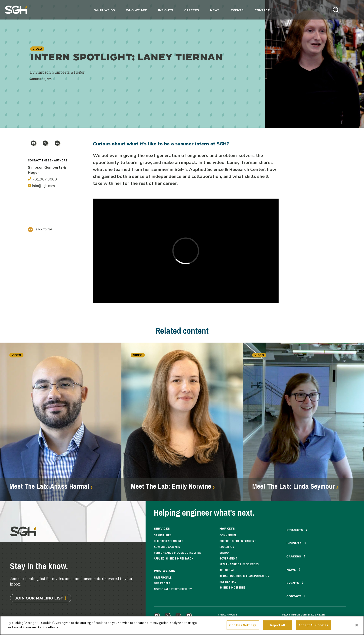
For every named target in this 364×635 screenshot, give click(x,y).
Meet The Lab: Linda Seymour (293, 486)
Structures (163, 535)
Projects (297, 530)
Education (227, 547)
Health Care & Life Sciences (239, 564)
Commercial (228, 535)
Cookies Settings (243, 627)
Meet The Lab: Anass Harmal (49, 486)
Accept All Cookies (313, 627)
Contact (262, 10)
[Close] (357, 627)
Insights (166, 10)
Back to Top (40, 229)
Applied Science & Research (174, 559)
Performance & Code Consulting (177, 553)
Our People (162, 583)
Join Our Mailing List (39, 598)
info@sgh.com (41, 186)
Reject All (278, 627)
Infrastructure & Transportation (244, 576)
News (215, 10)
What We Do (105, 10)
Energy (224, 553)
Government (228, 559)
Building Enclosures (169, 541)
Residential (228, 582)
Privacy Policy (227, 615)
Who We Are (136, 10)
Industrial (227, 570)
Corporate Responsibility (173, 589)
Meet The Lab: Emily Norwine (171, 486)
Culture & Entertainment (238, 541)
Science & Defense (232, 588)
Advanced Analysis (167, 547)
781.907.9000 (42, 179)
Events (237, 10)
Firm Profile (163, 578)
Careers (192, 10)
